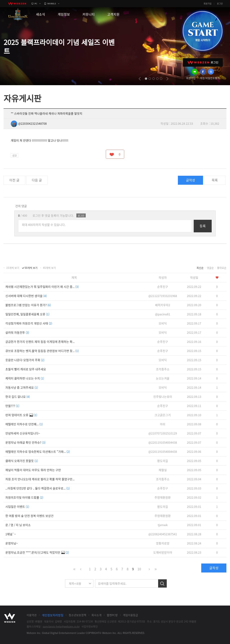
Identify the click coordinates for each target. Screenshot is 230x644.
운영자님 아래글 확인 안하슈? (25, 442)
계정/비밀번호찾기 (210, 78)
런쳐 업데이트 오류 (21, 415)
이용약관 (32, 615)
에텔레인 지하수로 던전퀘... (24, 424)
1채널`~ (11, 534)
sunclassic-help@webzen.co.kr (61, 626)
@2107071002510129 (163, 433)
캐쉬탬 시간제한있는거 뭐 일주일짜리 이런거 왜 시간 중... (42, 287)
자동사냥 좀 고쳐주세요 (22, 387)
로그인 (220, 4)
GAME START (203, 31)
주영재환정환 (163, 497)
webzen (17, 4)
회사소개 (96, 615)
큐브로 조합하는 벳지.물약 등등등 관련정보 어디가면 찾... (42, 351)
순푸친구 (163, 287)
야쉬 (163, 424)
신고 (15, 155)
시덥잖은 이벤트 (17, 507)
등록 (203, 226)
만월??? (12, 406)
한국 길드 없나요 (18, 397)
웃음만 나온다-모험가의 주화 (25, 360)
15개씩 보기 (13, 268)
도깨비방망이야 (163, 552)
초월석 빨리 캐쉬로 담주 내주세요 (26, 369)
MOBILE (52, 4)
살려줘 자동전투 (17, 332)
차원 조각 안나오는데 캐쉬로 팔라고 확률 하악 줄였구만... (40, 479)
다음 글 (37, 180)
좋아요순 (222, 268)
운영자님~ (12, 543)
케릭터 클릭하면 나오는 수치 (25, 378)
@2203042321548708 (29, 123)
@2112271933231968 (163, 296)
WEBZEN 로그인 (203, 62)
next (167, 79)
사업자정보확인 (90, 626)
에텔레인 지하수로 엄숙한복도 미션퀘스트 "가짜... (38, 452)
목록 (215, 180)
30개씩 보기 (31, 268)
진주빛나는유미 (163, 397)
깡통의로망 (163, 543)
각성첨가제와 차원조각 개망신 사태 (29, 323)
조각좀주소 (163, 369)
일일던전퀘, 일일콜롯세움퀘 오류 (27, 314)
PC (36, 4)
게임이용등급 (130, 615)
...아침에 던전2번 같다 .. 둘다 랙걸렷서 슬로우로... (38, 488)
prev (140, 79)
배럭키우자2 (163, 305)
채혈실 (163, 470)
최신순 (200, 268)
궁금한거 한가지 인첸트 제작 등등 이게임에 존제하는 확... (40, 342)
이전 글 (14, 180)
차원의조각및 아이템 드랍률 (24, 497)
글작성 (191, 180)
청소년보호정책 (77, 615)
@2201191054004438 (163, 442)
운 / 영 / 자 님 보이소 (18, 525)
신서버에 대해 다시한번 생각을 (26, 296)
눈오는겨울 (163, 378)
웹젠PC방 (112, 615)
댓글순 (210, 268)
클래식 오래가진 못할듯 (22, 461)
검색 (162, 583)
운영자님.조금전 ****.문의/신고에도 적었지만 (37, 552)
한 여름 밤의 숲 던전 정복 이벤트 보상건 (29, 516)
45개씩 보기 (49, 268)
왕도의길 (163, 461)
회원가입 (208, 4)
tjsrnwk (163, 525)
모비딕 (163, 323)
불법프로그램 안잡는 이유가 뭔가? (28, 305)
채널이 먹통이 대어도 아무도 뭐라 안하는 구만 (33, 470)
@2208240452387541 (163, 534)
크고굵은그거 (163, 415)
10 (139, 569)
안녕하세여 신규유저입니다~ (23, 433)
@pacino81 (163, 314)
